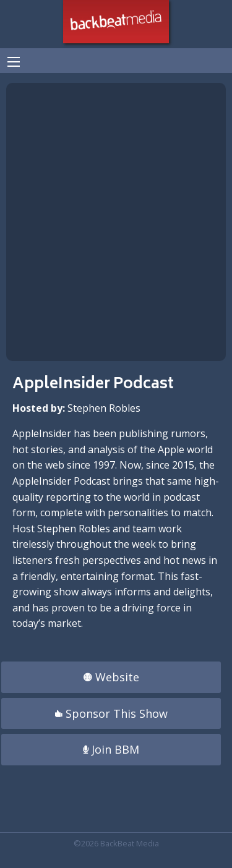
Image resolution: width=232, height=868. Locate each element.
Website (111, 677)
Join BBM (111, 749)
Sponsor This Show (111, 713)
